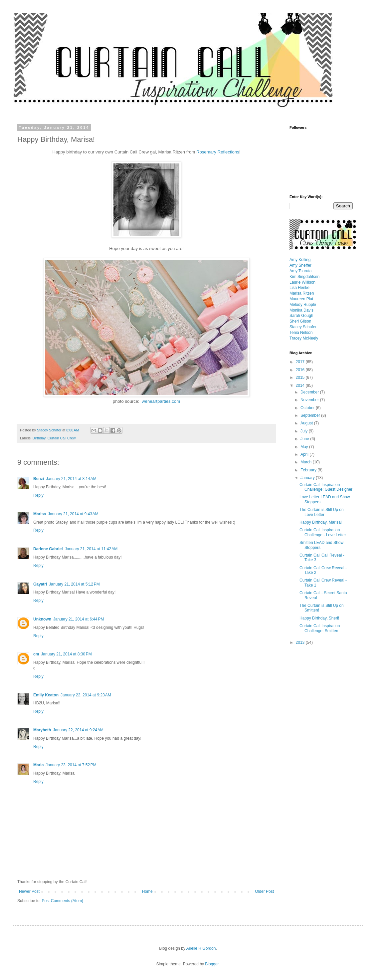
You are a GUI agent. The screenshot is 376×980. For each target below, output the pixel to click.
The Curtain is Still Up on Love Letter (322, 512)
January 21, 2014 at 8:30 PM (66, 654)
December (310, 392)
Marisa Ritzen (302, 293)
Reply (38, 495)
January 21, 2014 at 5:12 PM (74, 584)
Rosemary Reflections (218, 152)
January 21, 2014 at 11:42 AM (91, 549)
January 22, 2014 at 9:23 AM (86, 695)
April (305, 454)
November (310, 400)
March (307, 462)
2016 (301, 370)
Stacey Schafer (303, 327)
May (305, 447)
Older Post (264, 891)
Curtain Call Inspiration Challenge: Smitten (320, 628)
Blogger (212, 964)
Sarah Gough (301, 316)
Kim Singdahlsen (304, 277)
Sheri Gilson (300, 321)
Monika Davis (301, 310)
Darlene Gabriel (48, 549)
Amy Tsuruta (300, 271)
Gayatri (40, 584)
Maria (38, 765)
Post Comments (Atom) (62, 901)
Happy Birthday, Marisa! (321, 522)
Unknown (42, 619)
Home (147, 891)
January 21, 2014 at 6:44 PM (79, 619)
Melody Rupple (303, 305)
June (305, 439)
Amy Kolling (300, 260)
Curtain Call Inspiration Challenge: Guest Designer (326, 487)
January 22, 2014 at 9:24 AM (78, 730)
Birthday (39, 438)
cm (36, 654)
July (305, 431)
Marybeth (42, 730)
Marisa (40, 514)
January (308, 478)
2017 (301, 362)
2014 (301, 385)
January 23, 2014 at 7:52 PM (71, 765)
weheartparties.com (161, 401)
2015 (301, 377)
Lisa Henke (299, 288)
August (307, 423)
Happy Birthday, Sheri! (319, 618)
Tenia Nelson (301, 333)
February (309, 470)
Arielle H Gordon (201, 948)
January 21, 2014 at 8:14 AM (71, 479)
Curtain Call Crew (62, 438)
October (308, 408)
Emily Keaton (46, 695)
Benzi (39, 479)
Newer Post (29, 891)
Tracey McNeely (304, 338)
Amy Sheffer (300, 265)
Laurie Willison (302, 282)
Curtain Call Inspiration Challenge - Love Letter (323, 532)
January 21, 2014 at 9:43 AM (73, 514)
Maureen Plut (301, 299)
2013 (301, 642)
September (311, 415)
